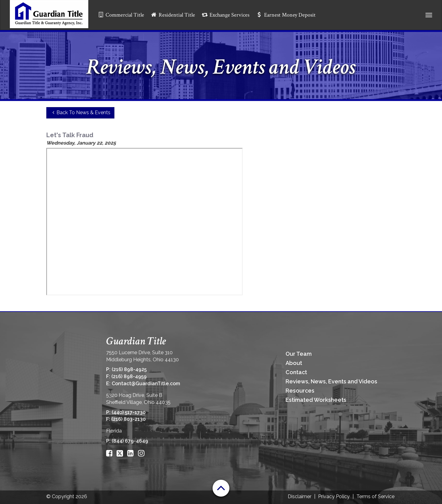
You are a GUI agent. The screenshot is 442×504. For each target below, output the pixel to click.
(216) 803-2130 (129, 419)
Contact (296, 372)
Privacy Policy (334, 496)
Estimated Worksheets (316, 400)
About (294, 363)
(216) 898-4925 (129, 369)
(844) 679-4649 (130, 441)
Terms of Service (375, 496)
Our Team (299, 354)
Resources (300, 391)
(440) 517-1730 (129, 412)
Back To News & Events (81, 112)
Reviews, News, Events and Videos (331, 381)
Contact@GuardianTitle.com (146, 384)
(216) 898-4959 (129, 376)
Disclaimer (300, 496)
